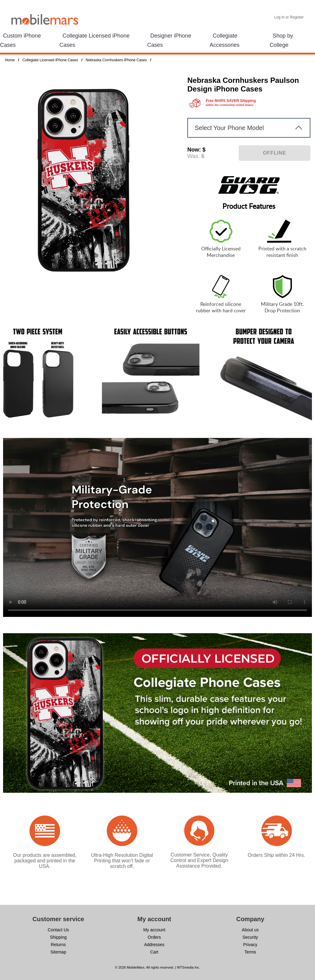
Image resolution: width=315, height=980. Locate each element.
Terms (250, 952)
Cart (154, 952)
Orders (154, 937)
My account (154, 930)
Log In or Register (289, 17)
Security (250, 937)
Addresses (154, 945)
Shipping (58, 937)
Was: (193, 156)
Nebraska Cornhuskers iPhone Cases (116, 60)
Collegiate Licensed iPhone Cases (50, 60)
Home (10, 60)
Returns (58, 945)
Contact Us (58, 930)
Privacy (250, 945)
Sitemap (58, 952)
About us (250, 930)
